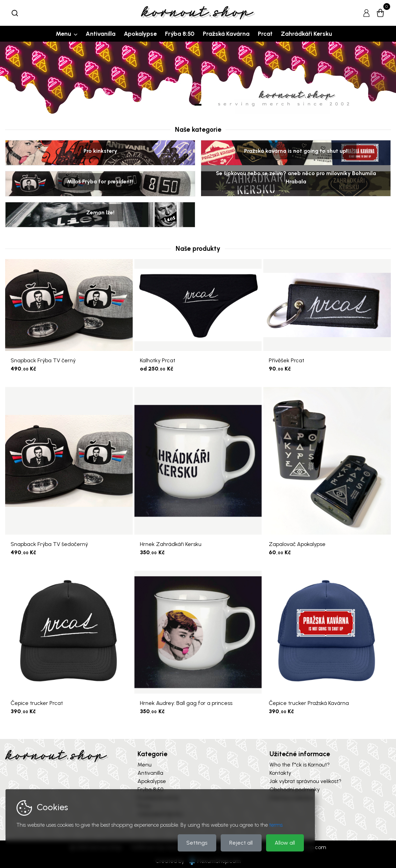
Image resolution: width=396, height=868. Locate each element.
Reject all (241, 843)
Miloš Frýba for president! (100, 181)
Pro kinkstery (100, 151)
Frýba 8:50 (180, 34)
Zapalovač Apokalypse (297, 544)
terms (276, 825)
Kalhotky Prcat (158, 360)
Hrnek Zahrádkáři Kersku (171, 544)
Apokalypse (140, 34)
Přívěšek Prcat (287, 360)
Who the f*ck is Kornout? (300, 765)
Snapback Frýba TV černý (43, 360)
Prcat (265, 34)
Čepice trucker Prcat (37, 703)
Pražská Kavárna (226, 34)
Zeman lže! (100, 212)
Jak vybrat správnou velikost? (305, 781)
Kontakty (280, 773)
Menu (63, 34)
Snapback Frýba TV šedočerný (49, 544)
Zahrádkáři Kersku (306, 34)
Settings (197, 843)
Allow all (285, 843)
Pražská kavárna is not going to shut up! (296, 151)
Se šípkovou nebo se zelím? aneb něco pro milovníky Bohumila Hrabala (296, 177)
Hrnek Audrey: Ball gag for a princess (186, 703)
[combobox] (15, 13)
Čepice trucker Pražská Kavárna (309, 703)
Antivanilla (101, 34)
